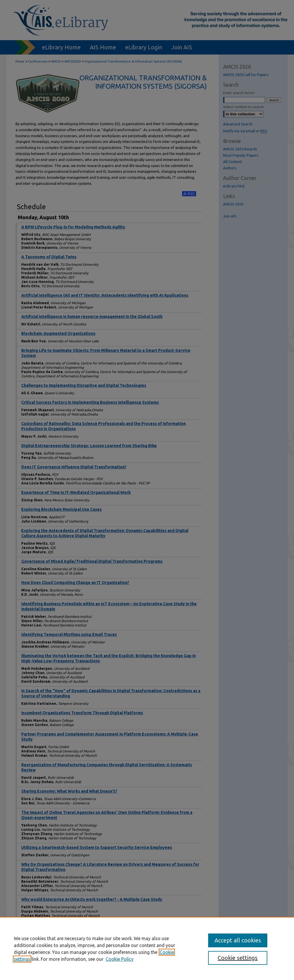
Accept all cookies (238, 940)
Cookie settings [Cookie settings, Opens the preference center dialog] (238, 958)
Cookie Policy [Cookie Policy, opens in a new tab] (120, 959)
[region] (147, 948)
